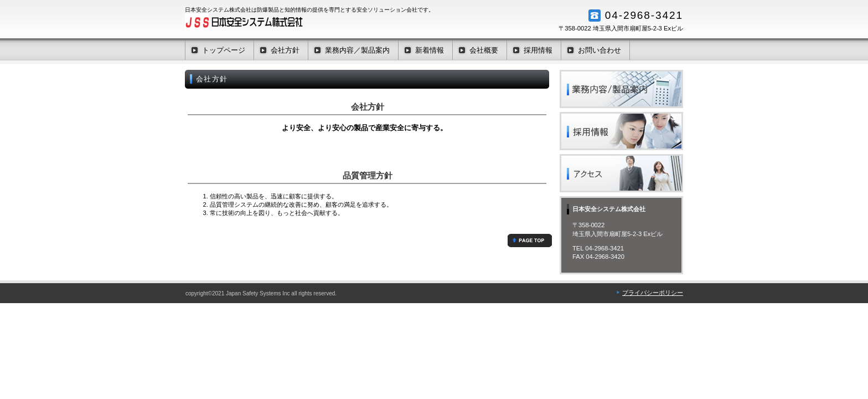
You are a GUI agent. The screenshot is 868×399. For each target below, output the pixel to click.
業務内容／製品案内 (621, 89)
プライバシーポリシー (653, 293)
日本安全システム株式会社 (296, 22)
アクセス (621, 173)
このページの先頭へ (530, 241)
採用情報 (621, 131)
